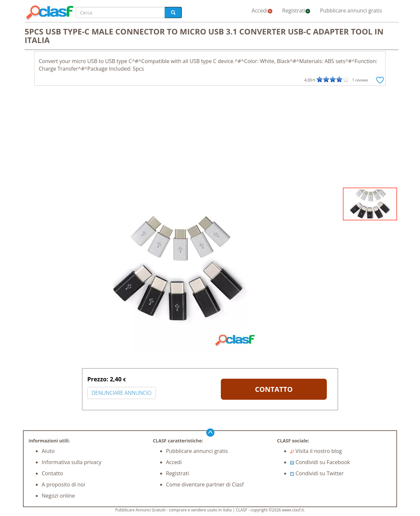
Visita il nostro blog (316, 451)
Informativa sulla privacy (72, 462)
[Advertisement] (210, 138)
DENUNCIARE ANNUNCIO (122, 393)
